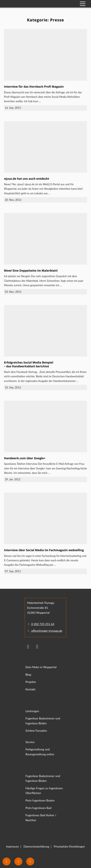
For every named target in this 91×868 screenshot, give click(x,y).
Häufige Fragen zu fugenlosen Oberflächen (44, 791)
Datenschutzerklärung (36, 847)
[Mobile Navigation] (83, 4)
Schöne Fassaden (36, 731)
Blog (28, 674)
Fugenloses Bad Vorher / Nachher (41, 818)
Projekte (31, 682)
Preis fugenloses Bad (39, 808)
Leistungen (32, 711)
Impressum (13, 847)
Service (30, 742)
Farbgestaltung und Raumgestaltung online (40, 752)
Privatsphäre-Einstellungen (69, 847)
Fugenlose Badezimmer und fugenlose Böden (43, 721)
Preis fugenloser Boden (40, 800)
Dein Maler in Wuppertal (41, 667)
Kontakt (30, 689)
